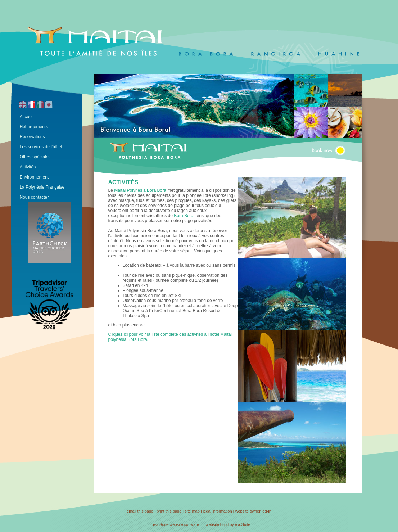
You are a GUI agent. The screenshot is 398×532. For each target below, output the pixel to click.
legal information (218, 511)
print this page (169, 511)
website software (184, 524)
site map (192, 511)
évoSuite (161, 524)
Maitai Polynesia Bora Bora (140, 190)
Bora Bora (184, 216)
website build (217, 524)
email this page (140, 511)
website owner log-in (253, 511)
